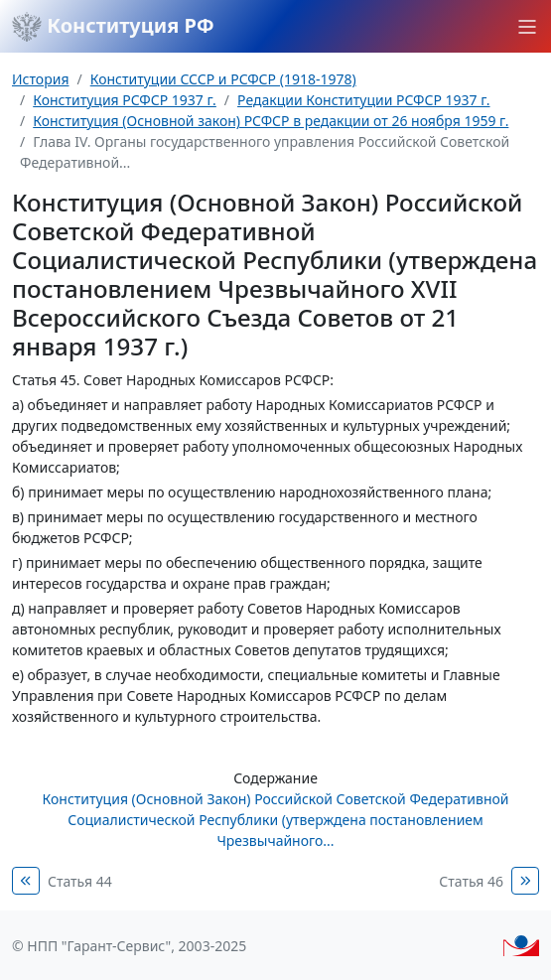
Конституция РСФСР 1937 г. (125, 100)
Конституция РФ (113, 27)
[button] (527, 27)
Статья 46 (471, 881)
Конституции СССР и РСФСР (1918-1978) (223, 79)
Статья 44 (80, 881)
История (40, 79)
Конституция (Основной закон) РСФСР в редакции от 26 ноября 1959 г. (271, 121)
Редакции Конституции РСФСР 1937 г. (363, 100)
